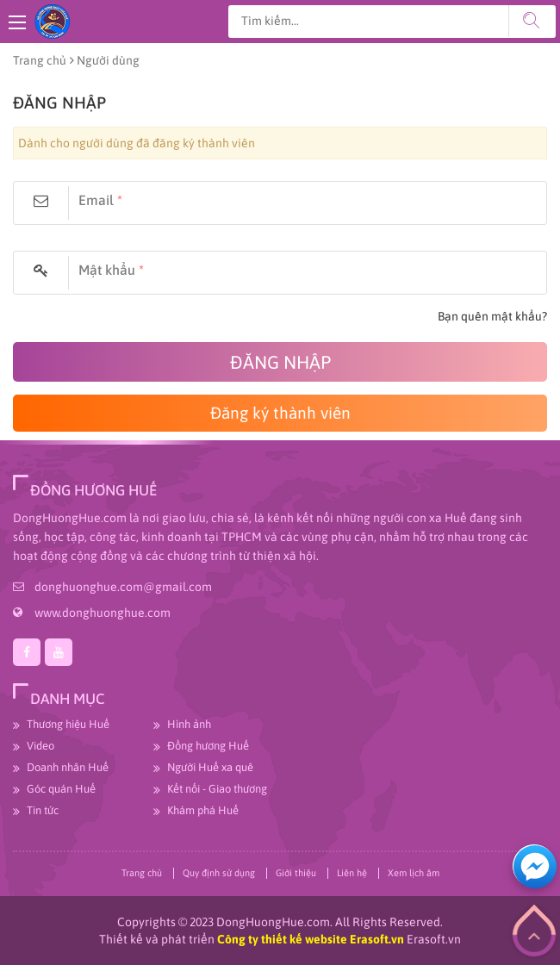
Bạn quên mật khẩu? (492, 316)
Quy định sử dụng (219, 873)
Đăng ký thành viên (280, 413)
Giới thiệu (296, 873)
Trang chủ (40, 60)
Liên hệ (352, 873)
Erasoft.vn (434, 939)
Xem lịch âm (414, 873)
